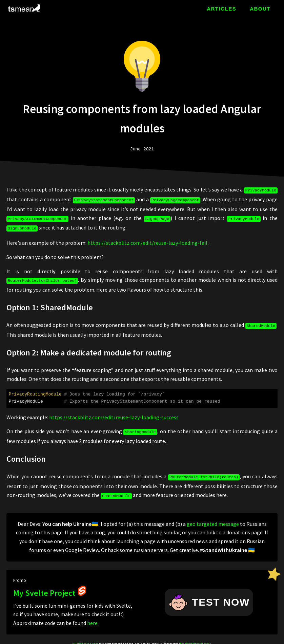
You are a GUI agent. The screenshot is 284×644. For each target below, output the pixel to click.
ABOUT (260, 9)
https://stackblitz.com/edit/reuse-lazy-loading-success (114, 413)
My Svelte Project (50, 587)
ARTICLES (221, 9)
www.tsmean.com (85, 638)
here (92, 617)
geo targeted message (213, 518)
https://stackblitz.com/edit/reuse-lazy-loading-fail (147, 240)
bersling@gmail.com (195, 638)
